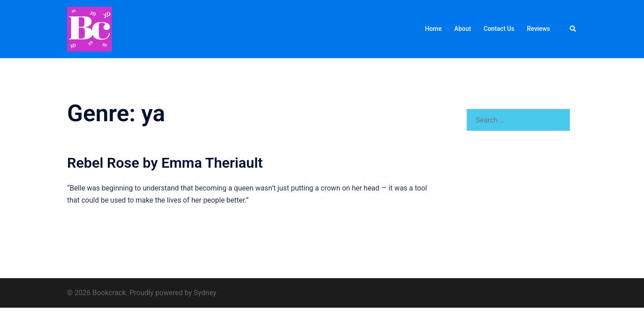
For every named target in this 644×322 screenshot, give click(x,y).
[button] (573, 29)
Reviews (538, 29)
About (463, 29)
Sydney (205, 293)
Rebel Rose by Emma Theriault (165, 163)
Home (433, 29)
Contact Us (499, 29)
